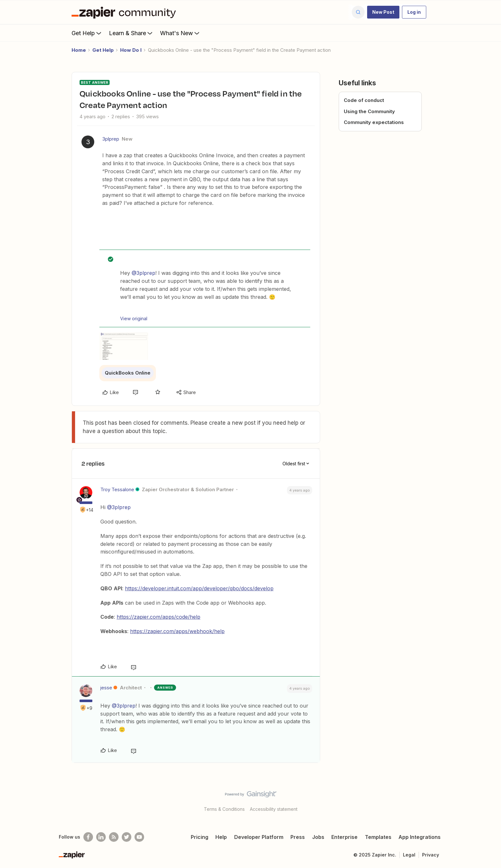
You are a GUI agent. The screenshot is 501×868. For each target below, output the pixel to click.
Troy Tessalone (117, 489)
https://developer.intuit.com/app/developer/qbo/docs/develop (199, 588)
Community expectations (374, 122)
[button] (383, 12)
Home (79, 50)
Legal (409, 855)
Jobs (318, 837)
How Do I (131, 50)
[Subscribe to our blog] (114, 837)
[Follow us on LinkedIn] (101, 837)
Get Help (87, 33)
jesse (106, 688)
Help (221, 837)
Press (298, 837)
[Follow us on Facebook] (88, 837)
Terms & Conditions (224, 809)
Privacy (431, 855)
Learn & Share (131, 33)
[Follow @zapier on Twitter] (127, 837)
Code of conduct (364, 100)
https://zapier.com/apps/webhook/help (177, 631)
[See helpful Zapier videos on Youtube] (139, 837)
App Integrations (420, 837)
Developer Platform (259, 837)
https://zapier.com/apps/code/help (158, 617)
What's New (180, 33)
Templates (378, 837)
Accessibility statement (274, 809)
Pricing (200, 837)
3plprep (111, 139)
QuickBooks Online (128, 373)
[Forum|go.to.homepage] (125, 12)
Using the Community (369, 111)
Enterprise (344, 837)
